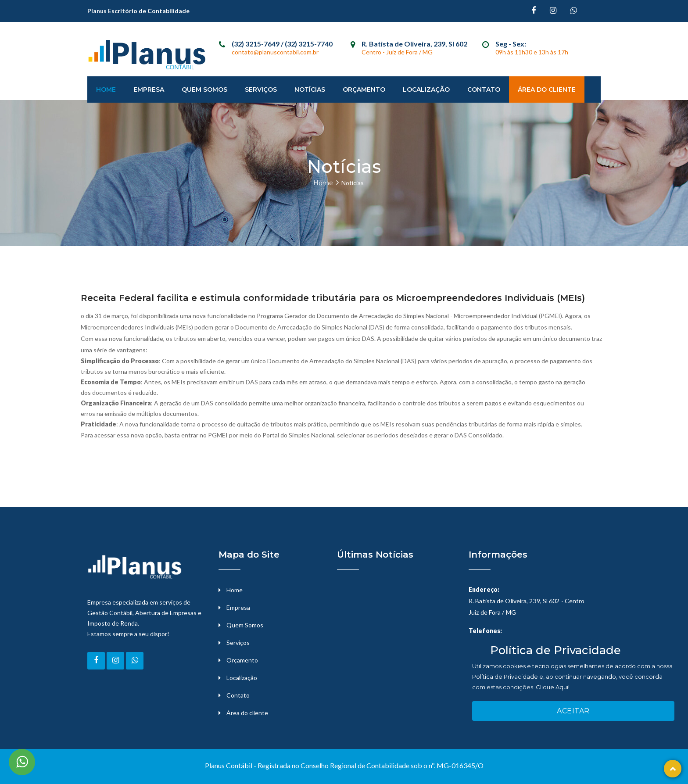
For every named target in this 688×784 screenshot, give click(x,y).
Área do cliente (247, 713)
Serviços (261, 89)
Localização (426, 89)
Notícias (310, 89)
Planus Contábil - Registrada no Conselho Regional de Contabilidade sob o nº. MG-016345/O (344, 765)
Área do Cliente (547, 89)
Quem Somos (204, 89)
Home (106, 89)
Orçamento (364, 89)
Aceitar (573, 711)
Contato (484, 89)
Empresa (149, 89)
